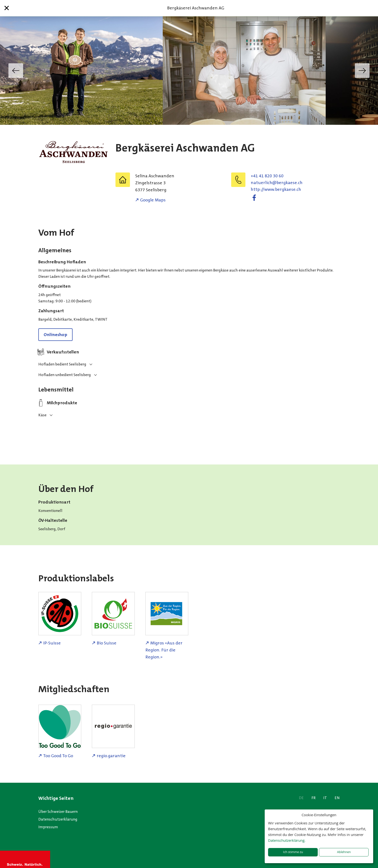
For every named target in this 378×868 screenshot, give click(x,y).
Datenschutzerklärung (58, 819)
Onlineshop (55, 335)
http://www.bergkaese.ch (276, 189)
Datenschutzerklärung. (287, 840)
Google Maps (153, 200)
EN (337, 798)
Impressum (48, 827)
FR (314, 798)
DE (301, 798)
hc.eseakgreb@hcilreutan (277, 183)
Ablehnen (344, 852)
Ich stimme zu (293, 852)
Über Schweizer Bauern (58, 812)
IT (325, 798)
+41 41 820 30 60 (267, 176)
